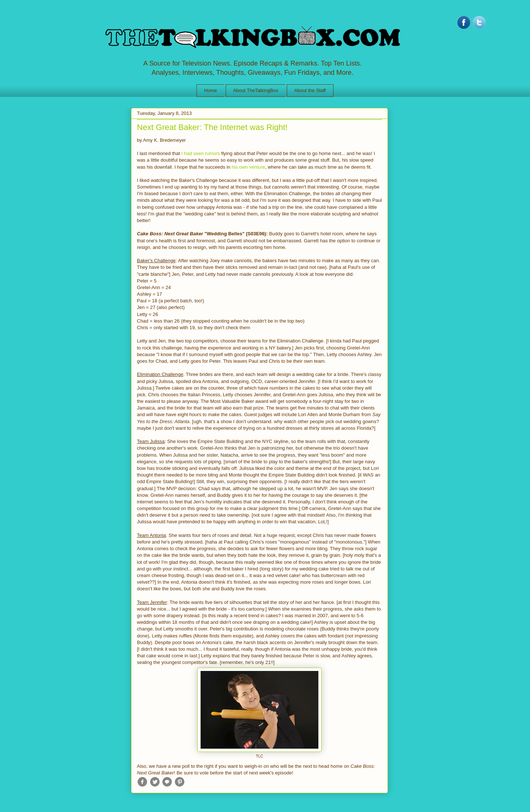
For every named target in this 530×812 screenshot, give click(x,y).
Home (211, 90)
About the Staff (310, 90)
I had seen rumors (201, 153)
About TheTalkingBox (256, 90)
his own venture (248, 167)
